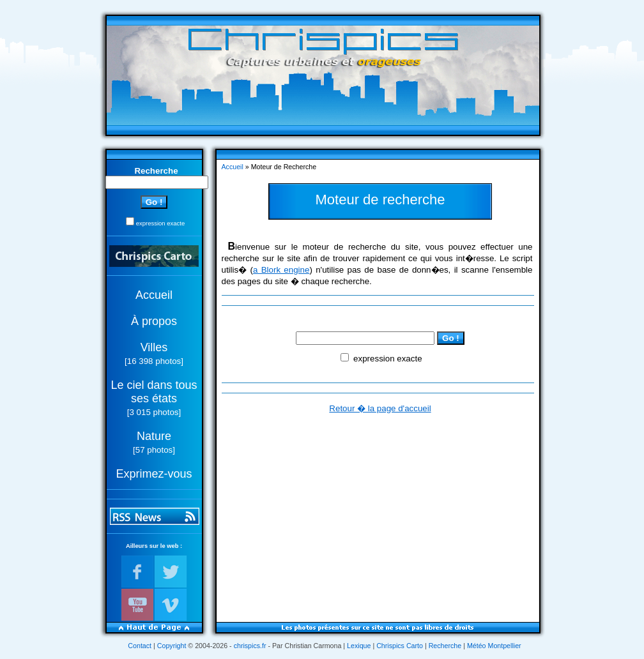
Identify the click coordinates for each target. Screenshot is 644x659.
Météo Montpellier (494, 646)
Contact (140, 646)
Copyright (172, 646)
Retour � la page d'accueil (380, 408)
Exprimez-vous (154, 474)
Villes (154, 347)
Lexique (359, 646)
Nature (154, 436)
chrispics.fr (250, 646)
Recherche (445, 646)
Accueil (154, 295)
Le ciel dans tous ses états (154, 392)
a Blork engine (281, 270)
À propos (154, 321)
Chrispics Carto (400, 646)
